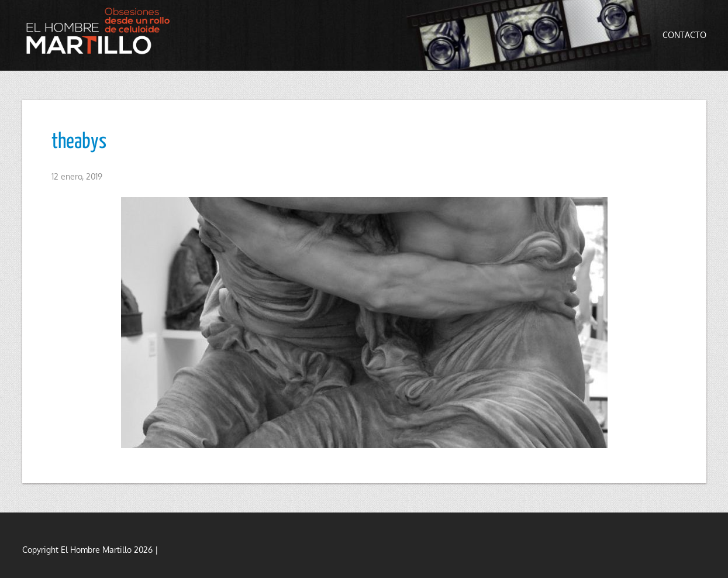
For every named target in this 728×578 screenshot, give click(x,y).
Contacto (684, 35)
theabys (79, 142)
